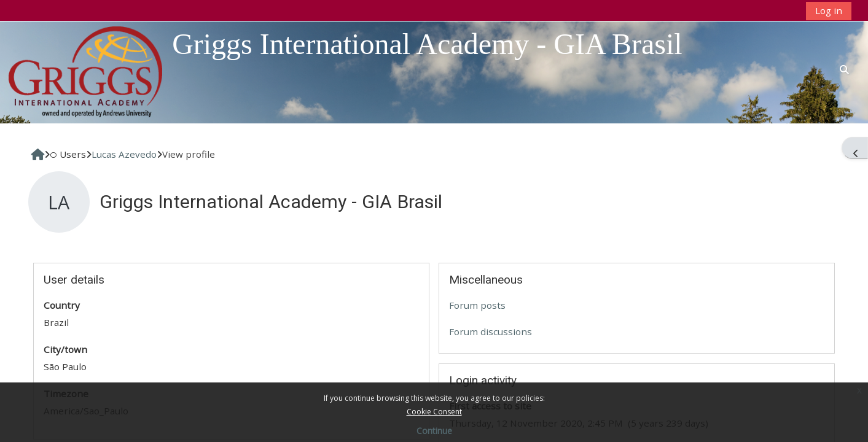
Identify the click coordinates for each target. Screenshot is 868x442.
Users (68, 154)
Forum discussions (491, 331)
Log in (829, 10)
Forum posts (477, 305)
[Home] (85, 71)
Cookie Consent (434, 412)
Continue (434, 431)
